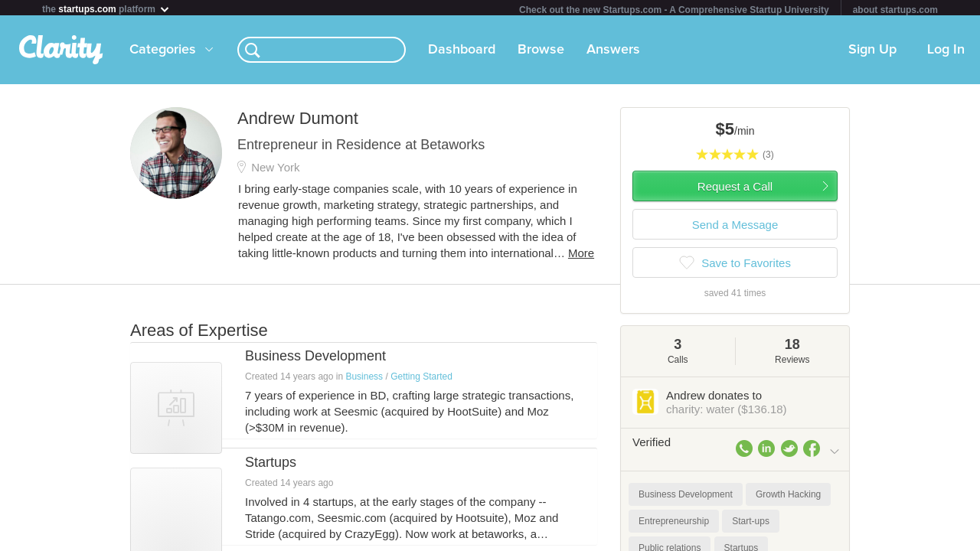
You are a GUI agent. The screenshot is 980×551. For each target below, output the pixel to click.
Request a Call (735, 189)
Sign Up (872, 53)
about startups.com (895, 10)
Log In (946, 53)
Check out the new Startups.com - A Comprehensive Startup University (674, 10)
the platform (106, 9)
